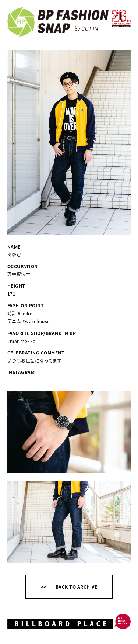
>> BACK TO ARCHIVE (69, 587)
